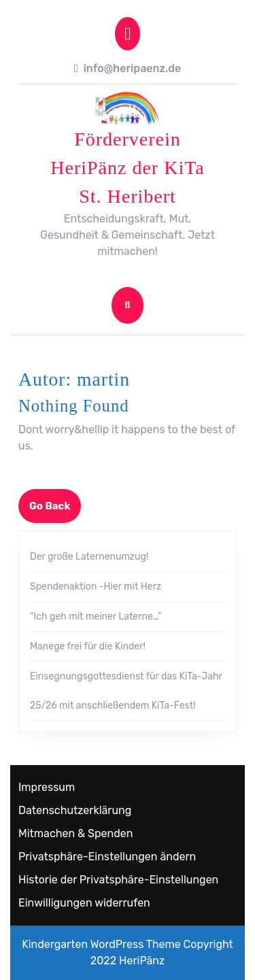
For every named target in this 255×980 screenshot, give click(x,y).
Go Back (55, 510)
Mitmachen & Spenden (75, 833)
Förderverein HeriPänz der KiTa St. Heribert (128, 168)
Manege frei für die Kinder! (88, 646)
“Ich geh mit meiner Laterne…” (96, 616)
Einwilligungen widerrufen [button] (84, 903)
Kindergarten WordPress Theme (101, 944)
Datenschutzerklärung (75, 810)
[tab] (128, 34)
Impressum (47, 787)
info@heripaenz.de (128, 68)
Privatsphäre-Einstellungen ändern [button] (107, 857)
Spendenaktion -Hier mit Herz (96, 587)
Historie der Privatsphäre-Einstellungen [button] (118, 880)
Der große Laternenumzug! (89, 557)
